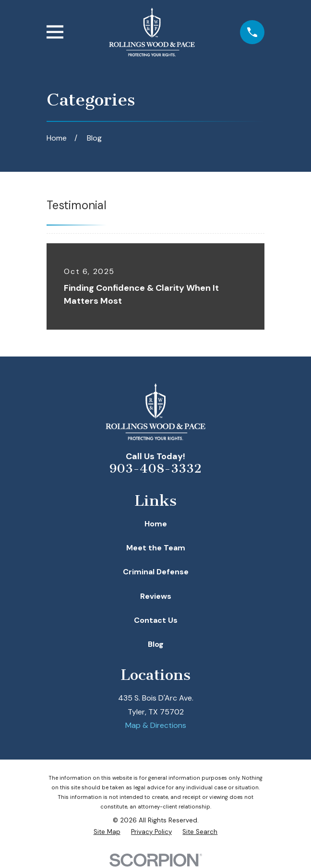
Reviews (156, 596)
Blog (156, 644)
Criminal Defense (156, 572)
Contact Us (156, 620)
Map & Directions (156, 725)
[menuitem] (107, 832)
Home (156, 524)
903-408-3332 (155, 469)
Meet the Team (156, 548)
